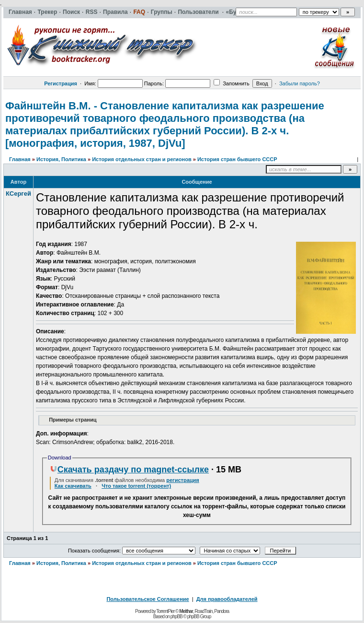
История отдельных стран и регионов (142, 159)
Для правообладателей (227, 599)
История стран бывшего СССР (237, 159)
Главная (20, 159)
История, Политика (61, 159)
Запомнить (231, 83)
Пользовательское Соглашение (148, 599)
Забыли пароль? (300, 83)
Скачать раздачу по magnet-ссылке (129, 470)
